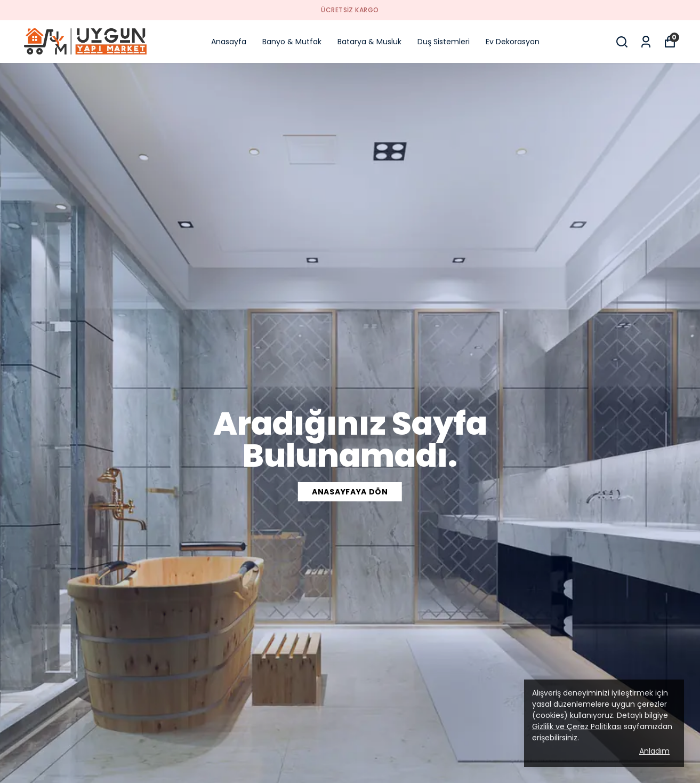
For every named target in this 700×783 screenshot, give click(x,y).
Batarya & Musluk (369, 42)
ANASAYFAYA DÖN (350, 492)
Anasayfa (229, 42)
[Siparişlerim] (646, 42)
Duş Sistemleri (444, 42)
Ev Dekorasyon (513, 42)
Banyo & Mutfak (292, 42)
